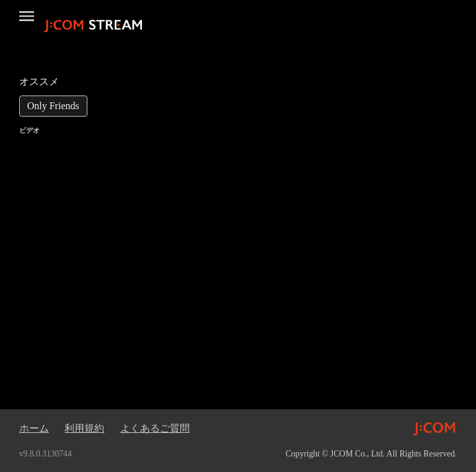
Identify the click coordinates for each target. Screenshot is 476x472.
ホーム (34, 428)
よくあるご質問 (155, 428)
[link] (53, 106)
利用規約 (84, 428)
